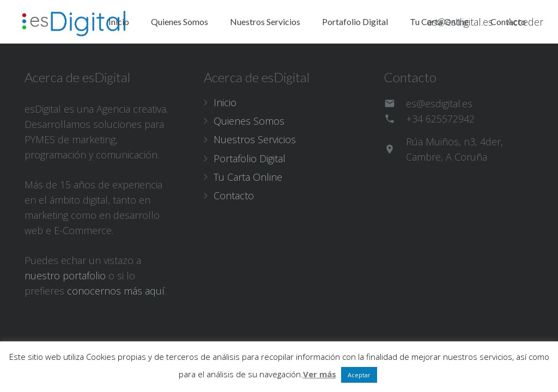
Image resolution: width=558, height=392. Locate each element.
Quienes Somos (249, 121)
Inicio (225, 102)
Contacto (234, 195)
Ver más (320, 374)
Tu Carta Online (248, 177)
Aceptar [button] (359, 375)
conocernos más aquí (116, 291)
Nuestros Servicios (255, 139)
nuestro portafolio (65, 275)
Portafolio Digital (250, 158)
